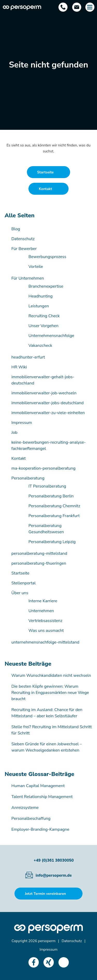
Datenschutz (23, 239)
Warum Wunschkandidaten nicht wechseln (51, 675)
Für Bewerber (24, 249)
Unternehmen (41, 611)
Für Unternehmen (28, 278)
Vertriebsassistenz (45, 621)
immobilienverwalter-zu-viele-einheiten (48, 413)
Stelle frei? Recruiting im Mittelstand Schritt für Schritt (52, 730)
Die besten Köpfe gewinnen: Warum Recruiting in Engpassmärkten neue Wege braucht (50, 693)
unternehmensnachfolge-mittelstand (45, 642)
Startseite (20, 573)
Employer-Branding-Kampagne (40, 829)
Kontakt (18, 458)
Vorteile (36, 267)
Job (14, 432)
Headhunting (40, 296)
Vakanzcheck (40, 346)
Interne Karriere (43, 601)
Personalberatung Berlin (51, 496)
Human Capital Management (38, 786)
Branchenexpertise (46, 286)
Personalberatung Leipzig (52, 542)
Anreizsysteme (25, 808)
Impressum (22, 423)
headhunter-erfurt (28, 357)
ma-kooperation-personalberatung (43, 468)
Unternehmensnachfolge (51, 336)
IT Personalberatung (47, 486)
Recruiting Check (44, 316)
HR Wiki (19, 367)
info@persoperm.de (54, 875)
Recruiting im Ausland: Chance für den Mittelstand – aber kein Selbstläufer (47, 713)
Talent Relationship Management (42, 797)
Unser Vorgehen (43, 326)
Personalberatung (28, 478)
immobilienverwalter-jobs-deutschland (47, 403)
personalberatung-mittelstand (39, 553)
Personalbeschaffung (31, 819)
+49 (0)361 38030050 (54, 860)
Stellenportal (24, 583)
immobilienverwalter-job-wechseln (44, 393)
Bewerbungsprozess (47, 257)
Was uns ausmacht (46, 631)
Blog (16, 229)
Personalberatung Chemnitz (54, 506)
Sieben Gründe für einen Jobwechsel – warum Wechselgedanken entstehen (47, 747)
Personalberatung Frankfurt (54, 516)
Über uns (20, 593)
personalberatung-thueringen (39, 563)
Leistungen (39, 306)
